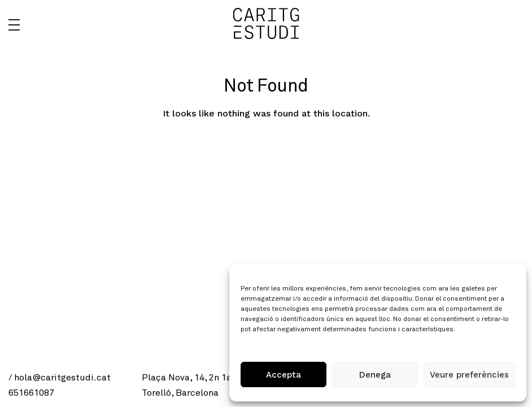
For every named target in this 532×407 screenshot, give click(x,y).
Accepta (284, 375)
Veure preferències (469, 375)
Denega (375, 375)
